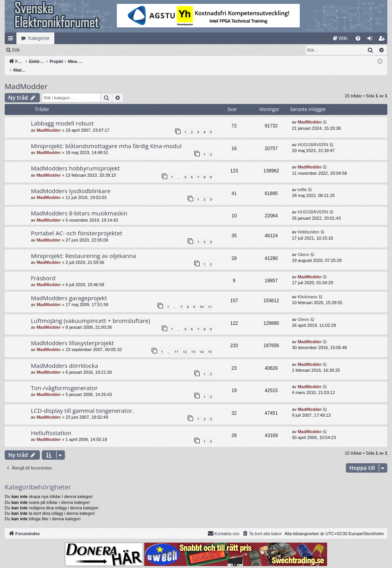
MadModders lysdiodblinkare (71, 183)
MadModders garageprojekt (69, 290)
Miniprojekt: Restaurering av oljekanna (83, 247)
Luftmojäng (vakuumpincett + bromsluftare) (90, 312)
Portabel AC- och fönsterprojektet (77, 225)
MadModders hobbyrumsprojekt (75, 160)
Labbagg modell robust (62, 115)
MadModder (26, 78)
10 (201, 298)
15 (210, 343)
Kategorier (39, 38)
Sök (56, 50)
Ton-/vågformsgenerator (64, 380)
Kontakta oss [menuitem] (224, 525)
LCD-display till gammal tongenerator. (82, 402)
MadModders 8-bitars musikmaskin (79, 205)
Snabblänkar (12, 40)
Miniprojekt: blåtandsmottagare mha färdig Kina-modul (106, 138)
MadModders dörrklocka (64, 357)
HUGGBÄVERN (313, 136)
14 (201, 343)
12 (185, 343)
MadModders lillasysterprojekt (72, 335)
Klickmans (308, 288)
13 (193, 343)
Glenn (303, 246)
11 (210, 298)
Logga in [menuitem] (371, 40)
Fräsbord (43, 270)
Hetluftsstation (51, 425)
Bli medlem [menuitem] (383, 40)
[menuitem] (340, 38)
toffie (303, 181)
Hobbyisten (309, 224)
